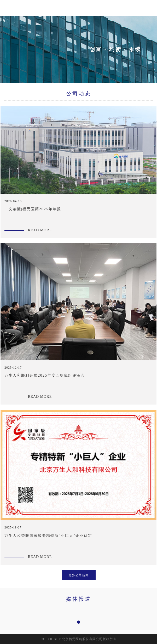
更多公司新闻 (79, 575)
